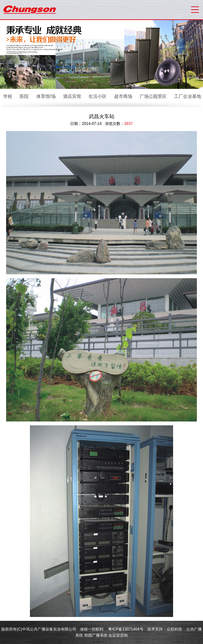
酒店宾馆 (72, 96)
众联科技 (174, 629)
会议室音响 (118, 635)
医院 (24, 96)
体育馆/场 (46, 96)
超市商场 (123, 96)
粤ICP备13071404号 (126, 629)
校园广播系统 (96, 635)
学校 (8, 96)
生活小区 (97, 96)
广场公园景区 (153, 96)
